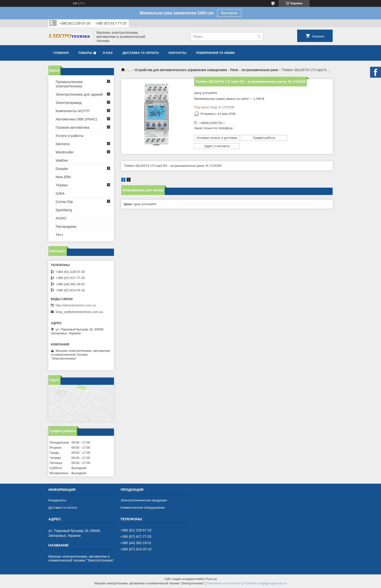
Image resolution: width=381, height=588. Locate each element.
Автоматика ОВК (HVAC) (76, 119)
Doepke (62, 169)
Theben (62, 185)
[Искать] (259, 37)
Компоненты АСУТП (73, 111)
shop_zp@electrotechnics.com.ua (79, 312)
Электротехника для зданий (79, 94)
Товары (85, 53)
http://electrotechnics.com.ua (76, 305)
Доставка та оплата (141, 53)
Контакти (229, 13)
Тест (59, 235)
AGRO (61, 218)
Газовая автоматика (73, 127)
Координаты (57, 500)
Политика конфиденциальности (265, 583)
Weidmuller (65, 152)
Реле (234, 70)
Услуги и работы (69, 136)
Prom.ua (211, 579)
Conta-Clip (64, 202)
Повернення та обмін (215, 53)
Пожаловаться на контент (224, 583)
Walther (62, 160)
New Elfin (63, 177)
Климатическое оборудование (143, 508)
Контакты (178, 53)
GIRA (60, 193)
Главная (61, 53)
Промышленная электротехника (69, 84)
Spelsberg (64, 210)
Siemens (63, 144)
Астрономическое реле (260, 70)
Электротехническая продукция (144, 500)
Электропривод (69, 103)
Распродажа (66, 226)
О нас (108, 53)
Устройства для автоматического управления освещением (181, 70)
